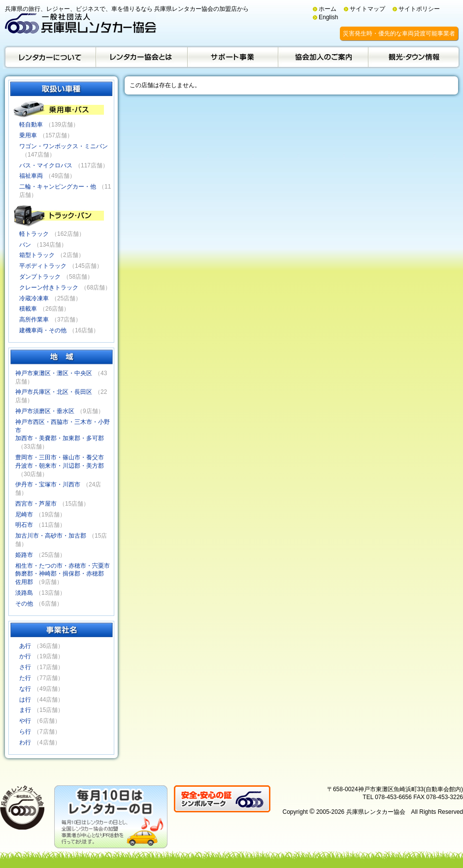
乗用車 (28, 135)
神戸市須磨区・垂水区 (45, 411)
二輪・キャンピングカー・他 (58, 187)
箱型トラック (37, 255)
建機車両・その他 (43, 330)
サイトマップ (367, 9)
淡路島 (24, 593)
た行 (25, 678)
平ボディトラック (43, 266)
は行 (25, 700)
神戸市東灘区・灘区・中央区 (54, 373)
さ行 (25, 667)
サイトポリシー (419, 9)
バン (25, 245)
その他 (24, 604)
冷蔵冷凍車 (34, 298)
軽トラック (34, 234)
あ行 (25, 646)
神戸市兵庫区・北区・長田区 (54, 392)
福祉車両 (31, 176)
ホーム (328, 9)
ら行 (25, 732)
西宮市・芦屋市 (36, 504)
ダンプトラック (40, 277)
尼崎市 (24, 514)
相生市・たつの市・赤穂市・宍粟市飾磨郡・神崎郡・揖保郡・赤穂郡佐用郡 (63, 574)
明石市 (24, 525)
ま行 (25, 710)
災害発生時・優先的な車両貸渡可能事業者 (399, 33)
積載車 (28, 309)
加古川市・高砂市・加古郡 (51, 536)
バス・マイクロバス (46, 165)
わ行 (25, 742)
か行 (25, 656)
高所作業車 (34, 320)
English (328, 17)
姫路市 (24, 555)
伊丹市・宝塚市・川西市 (48, 484)
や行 (25, 721)
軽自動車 (31, 125)
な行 (25, 689)
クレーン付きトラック (49, 288)
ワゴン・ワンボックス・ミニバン (64, 146)
